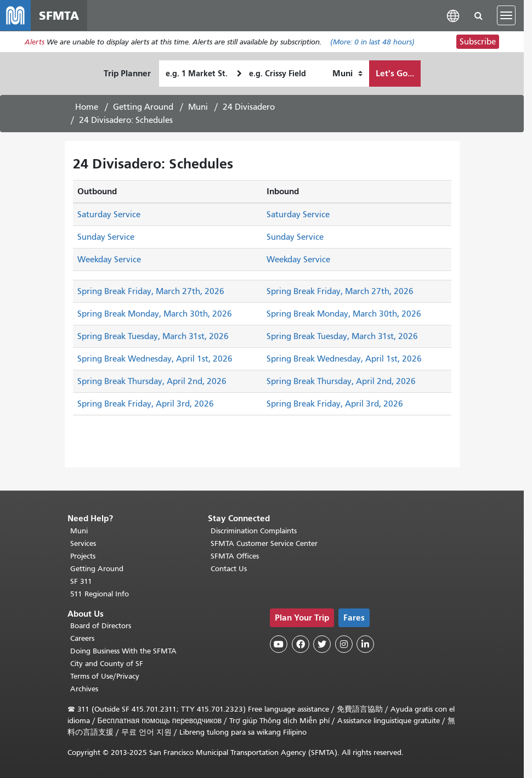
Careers (82, 638)
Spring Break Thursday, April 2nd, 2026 (152, 381)
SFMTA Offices (235, 556)
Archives (84, 689)
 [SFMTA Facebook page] (301, 644)
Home (87, 107)
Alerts (35, 42)
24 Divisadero (249, 107)
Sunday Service (106, 237)
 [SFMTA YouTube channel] (279, 644)
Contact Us (229, 569)
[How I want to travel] (347, 74)
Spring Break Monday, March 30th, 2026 (155, 314)
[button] (453, 15)
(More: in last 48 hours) (372, 42)
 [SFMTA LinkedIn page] (365, 644)
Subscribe (478, 42)
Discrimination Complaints (254, 531)
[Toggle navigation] (506, 15)
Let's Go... (395, 73)
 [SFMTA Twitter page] (322, 644)
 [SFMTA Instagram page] (344, 644)
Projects (83, 556)
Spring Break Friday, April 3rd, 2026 (146, 404)
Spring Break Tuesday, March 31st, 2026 (153, 336)
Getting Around (143, 107)
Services (83, 543)
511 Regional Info (100, 594)
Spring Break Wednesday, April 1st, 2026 (155, 359)
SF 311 (81, 581)
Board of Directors (101, 626)
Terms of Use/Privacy (105, 676)
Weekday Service (109, 260)
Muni (198, 107)
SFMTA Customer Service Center (264, 543)
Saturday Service (109, 215)
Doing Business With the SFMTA (123, 651)
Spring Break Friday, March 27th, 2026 (151, 291)
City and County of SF (107, 664)
